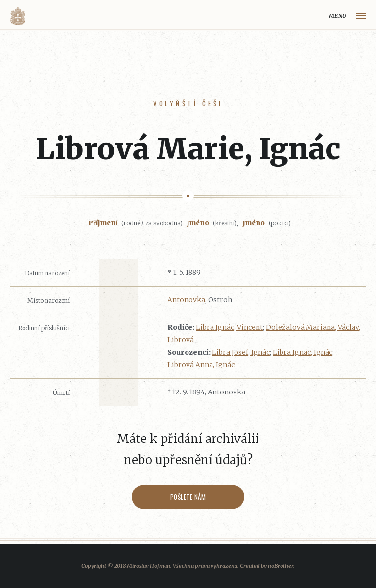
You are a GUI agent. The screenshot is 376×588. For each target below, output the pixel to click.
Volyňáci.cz (18, 16)
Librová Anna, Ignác (201, 365)
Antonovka (186, 300)
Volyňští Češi (188, 103)
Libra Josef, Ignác (241, 352)
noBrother (281, 566)
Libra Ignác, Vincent (229, 327)
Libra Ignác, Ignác (303, 352)
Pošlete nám (188, 497)
